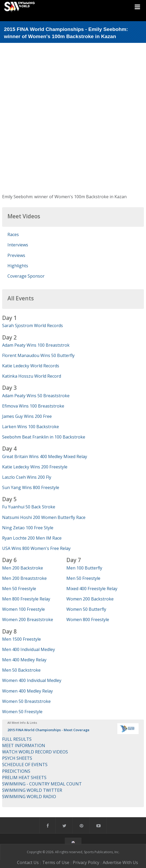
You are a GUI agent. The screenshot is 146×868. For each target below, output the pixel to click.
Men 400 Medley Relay (24, 660)
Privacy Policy (86, 862)
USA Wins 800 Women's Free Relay (36, 548)
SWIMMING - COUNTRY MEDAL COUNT (42, 784)
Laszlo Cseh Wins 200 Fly (27, 477)
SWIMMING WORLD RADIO (29, 797)
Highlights (18, 266)
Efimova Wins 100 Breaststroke (33, 406)
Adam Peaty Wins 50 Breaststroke (36, 396)
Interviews (18, 245)
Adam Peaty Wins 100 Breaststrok (36, 345)
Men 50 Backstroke (21, 670)
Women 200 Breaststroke (28, 620)
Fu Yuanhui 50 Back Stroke (29, 507)
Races (13, 234)
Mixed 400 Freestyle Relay (92, 589)
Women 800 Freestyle (88, 620)
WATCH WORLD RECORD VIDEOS (35, 752)
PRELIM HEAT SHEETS (24, 777)
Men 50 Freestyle (19, 589)
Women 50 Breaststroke (26, 701)
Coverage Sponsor (26, 276)
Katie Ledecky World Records (31, 366)
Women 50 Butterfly (86, 609)
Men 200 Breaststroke (24, 578)
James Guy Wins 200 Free (27, 416)
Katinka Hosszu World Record (32, 376)
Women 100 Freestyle (23, 609)
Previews (16, 255)
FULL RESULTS (17, 739)
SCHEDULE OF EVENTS (25, 765)
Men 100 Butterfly (84, 568)
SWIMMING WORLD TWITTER (32, 790)
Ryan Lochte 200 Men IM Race (32, 538)
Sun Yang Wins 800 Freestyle (31, 487)
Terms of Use (56, 862)
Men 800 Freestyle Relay (26, 599)
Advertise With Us (120, 862)
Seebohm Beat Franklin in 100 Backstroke (44, 437)
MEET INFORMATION (24, 745)
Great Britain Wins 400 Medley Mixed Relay (45, 456)
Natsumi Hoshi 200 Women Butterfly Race (44, 517)
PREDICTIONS (16, 771)
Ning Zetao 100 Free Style (28, 528)
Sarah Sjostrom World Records (33, 325)
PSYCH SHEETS (17, 758)
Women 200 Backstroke (90, 599)
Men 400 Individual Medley (29, 649)
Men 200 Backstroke (23, 568)
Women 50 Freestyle (22, 712)
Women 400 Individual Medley (32, 680)
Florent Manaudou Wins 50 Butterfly (38, 355)
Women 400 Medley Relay (27, 691)
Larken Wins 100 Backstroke (31, 427)
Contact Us (28, 862)
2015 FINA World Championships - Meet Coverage (48, 730)
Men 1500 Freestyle (22, 639)
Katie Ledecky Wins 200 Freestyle (35, 467)
